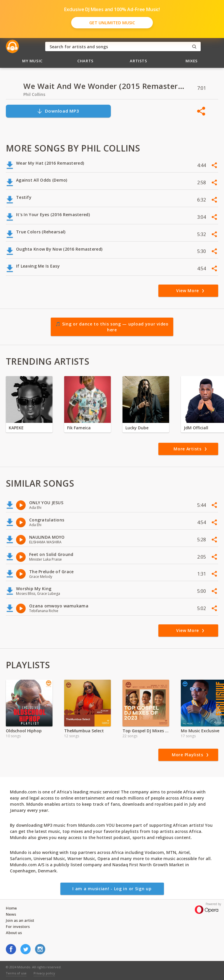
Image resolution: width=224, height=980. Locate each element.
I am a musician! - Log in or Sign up (112, 889)
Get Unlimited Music (112, 23)
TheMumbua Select (84, 731)
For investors (18, 926)
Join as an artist (20, 920)
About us (14, 933)
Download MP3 (58, 111)
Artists (139, 61)
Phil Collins (34, 94)
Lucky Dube (137, 428)
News (11, 914)
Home (11, 908)
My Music (32, 61)
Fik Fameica (79, 428)
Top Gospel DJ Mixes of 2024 (146, 731)
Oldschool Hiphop (24, 731)
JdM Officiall (196, 428)
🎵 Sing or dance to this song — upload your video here (112, 327)
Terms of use (16, 973)
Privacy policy (44, 973)
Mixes (192, 61)
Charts (85, 61)
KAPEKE (16, 428)
